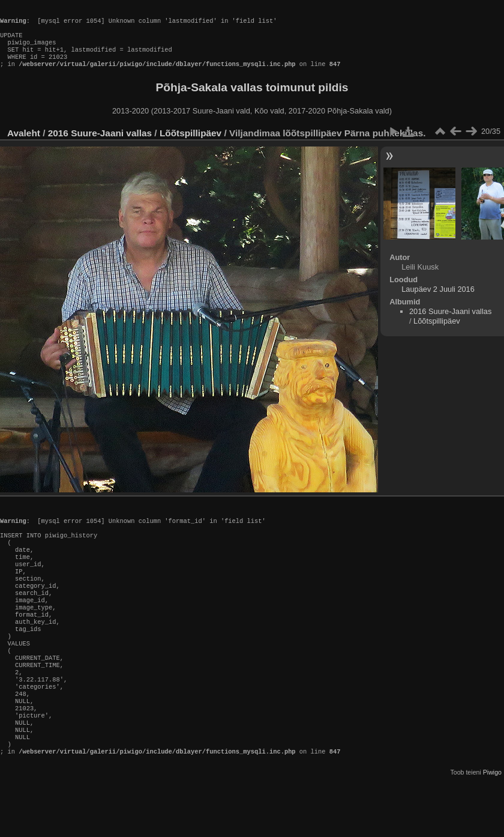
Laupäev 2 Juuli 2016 (438, 301)
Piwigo (492, 827)
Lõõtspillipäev (190, 145)
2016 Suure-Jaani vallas (100, 145)
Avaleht (24, 145)
